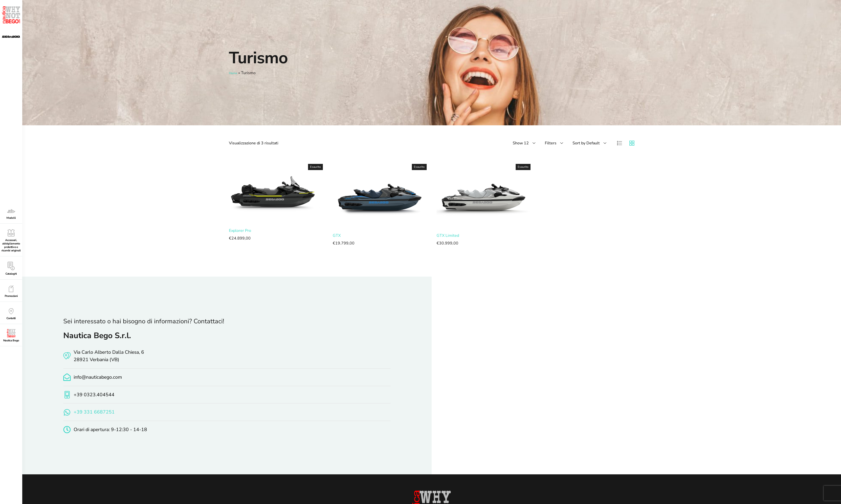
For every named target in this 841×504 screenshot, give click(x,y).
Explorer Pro (240, 230)
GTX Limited (448, 235)
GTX (337, 235)
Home (234, 73)
